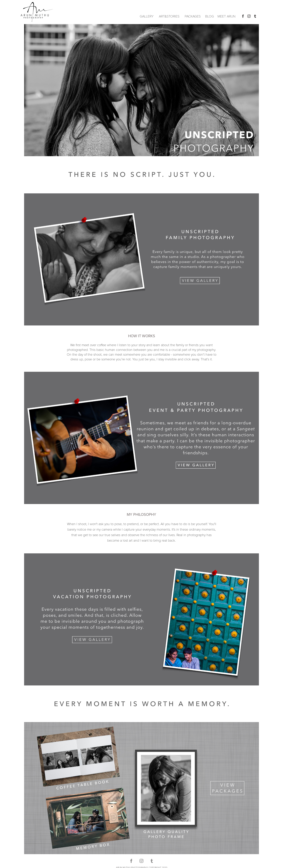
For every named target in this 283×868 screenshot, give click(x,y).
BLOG (210, 16)
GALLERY (147, 16)
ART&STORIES (169, 16)
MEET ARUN (226, 16)
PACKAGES (193, 16)
